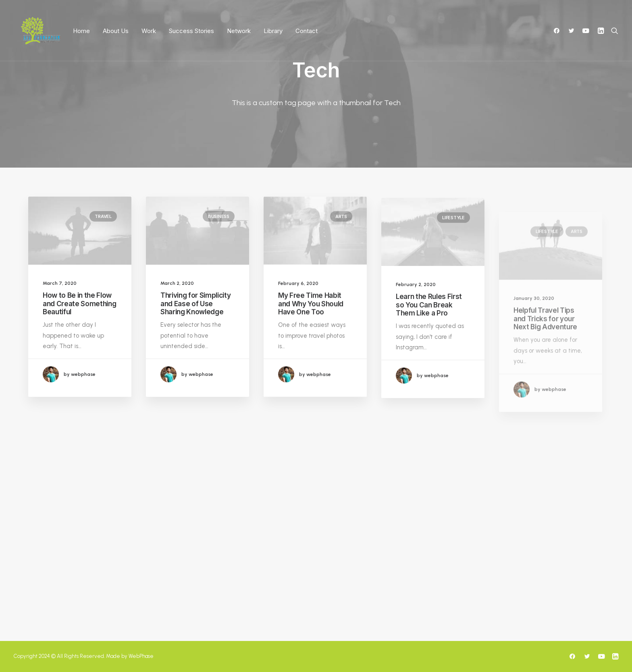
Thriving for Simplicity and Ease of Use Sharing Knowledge (195, 304)
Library (273, 31)
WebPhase (141, 656)
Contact (307, 31)
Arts (341, 223)
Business (219, 216)
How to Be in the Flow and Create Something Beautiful (79, 304)
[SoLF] (41, 31)
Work (149, 31)
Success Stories (191, 31)
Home (81, 31)
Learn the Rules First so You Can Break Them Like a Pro (429, 325)
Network (239, 31)
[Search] (613, 31)
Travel (103, 216)
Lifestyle (453, 238)
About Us (116, 31)
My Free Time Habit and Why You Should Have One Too (311, 310)
